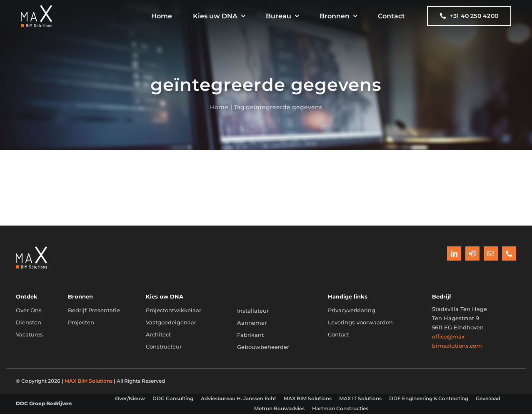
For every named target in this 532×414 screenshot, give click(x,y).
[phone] (509, 253)
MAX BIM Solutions (89, 381)
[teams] (472, 253)
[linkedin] (454, 253)
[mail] (491, 253)
